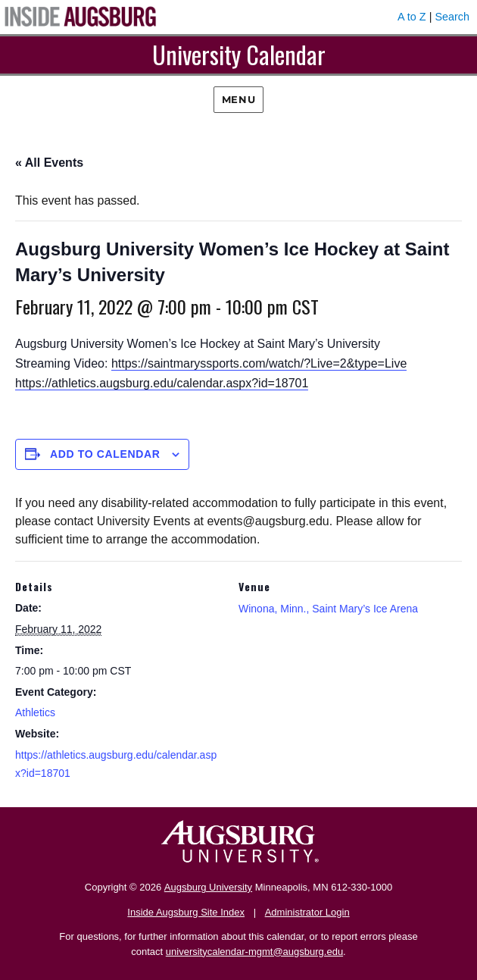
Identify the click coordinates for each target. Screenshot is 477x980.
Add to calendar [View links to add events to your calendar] (105, 454)
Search (452, 17)
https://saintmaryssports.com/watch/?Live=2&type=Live (259, 363)
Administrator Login (307, 912)
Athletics (35, 712)
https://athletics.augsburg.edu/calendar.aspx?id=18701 (162, 383)
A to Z (412, 17)
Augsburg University (208, 887)
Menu (238, 99)
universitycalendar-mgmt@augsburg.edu (254, 952)
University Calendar (239, 54)
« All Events (49, 163)
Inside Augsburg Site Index (186, 912)
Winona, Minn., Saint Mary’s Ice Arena (328, 609)
